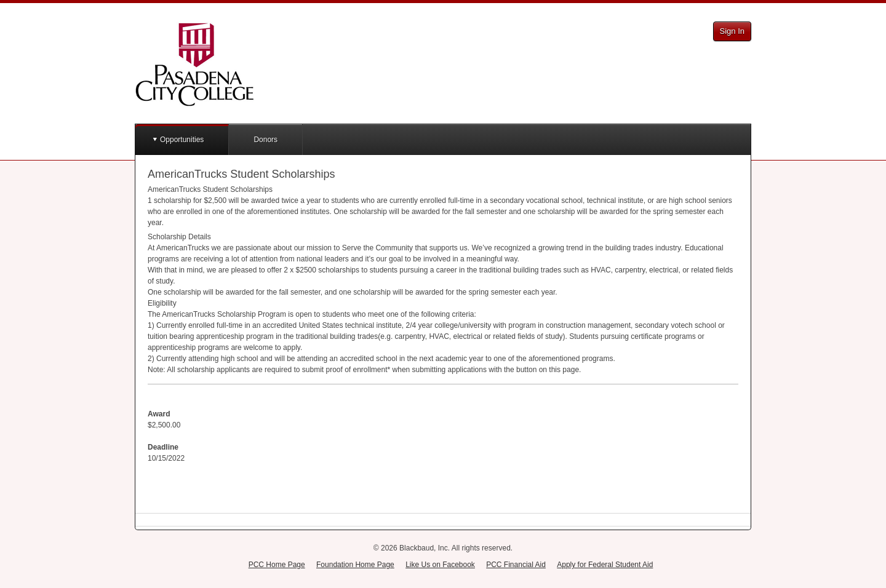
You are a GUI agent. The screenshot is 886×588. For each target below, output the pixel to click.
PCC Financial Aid (516, 565)
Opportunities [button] (182, 140)
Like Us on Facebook (440, 565)
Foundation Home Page (355, 565)
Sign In (732, 31)
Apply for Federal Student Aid (605, 565)
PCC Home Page (277, 565)
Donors (265, 140)
